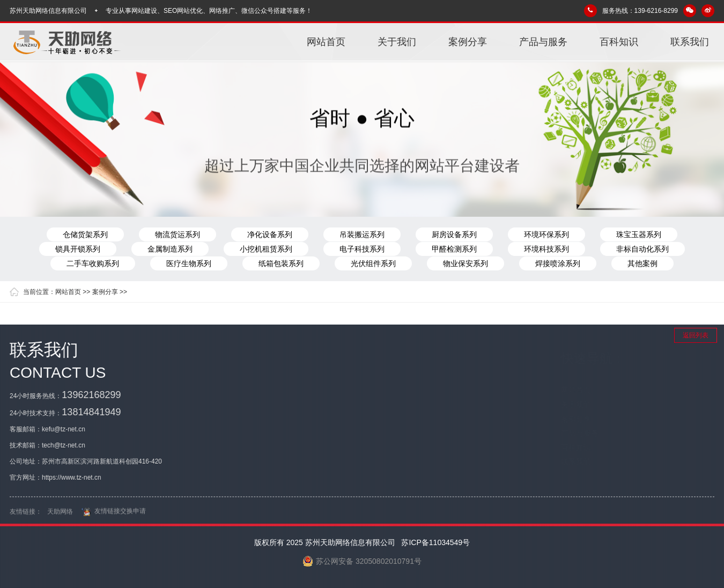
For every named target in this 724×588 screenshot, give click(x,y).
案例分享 (468, 42)
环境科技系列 (546, 249)
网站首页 (326, 42)
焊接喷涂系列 (558, 263)
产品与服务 (543, 42)
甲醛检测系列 (454, 249)
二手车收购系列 (93, 263)
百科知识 (619, 42)
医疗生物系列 (189, 263)
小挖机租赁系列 (266, 249)
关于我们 (397, 42)
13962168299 (91, 395)
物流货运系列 (178, 234)
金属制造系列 (170, 249)
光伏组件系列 (373, 263)
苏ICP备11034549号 (435, 542)
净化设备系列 (270, 234)
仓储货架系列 (85, 234)
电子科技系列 (362, 249)
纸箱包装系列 (281, 263)
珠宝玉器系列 (639, 234)
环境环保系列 (546, 234)
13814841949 (91, 412)
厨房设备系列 (454, 234)
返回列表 (696, 335)
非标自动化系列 (642, 249)
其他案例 (642, 263)
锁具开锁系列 (78, 249)
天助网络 (60, 514)
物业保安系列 (466, 263)
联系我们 (690, 42)
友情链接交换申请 (112, 513)
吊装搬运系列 (362, 234)
